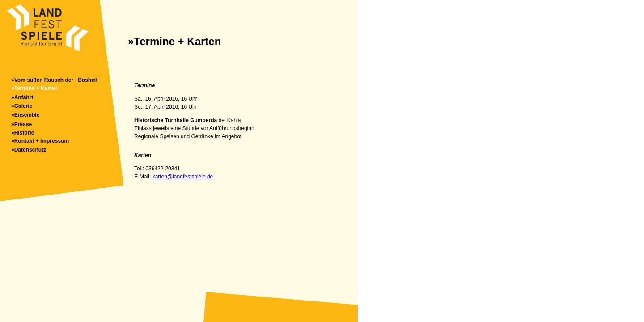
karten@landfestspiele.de (183, 177)
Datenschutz (30, 150)
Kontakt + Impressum (42, 141)
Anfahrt (24, 97)
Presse (23, 124)
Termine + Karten (36, 88)
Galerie (23, 106)
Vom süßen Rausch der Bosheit (56, 80)
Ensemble (27, 115)
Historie (24, 133)
